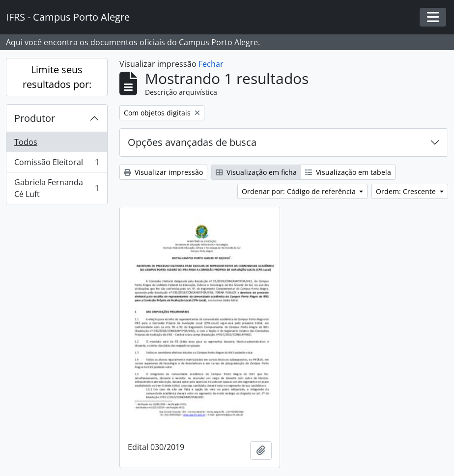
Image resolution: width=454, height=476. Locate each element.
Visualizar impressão (163, 172)
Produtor (35, 118)
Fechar (211, 64)
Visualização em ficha (256, 172)
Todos (26, 142)
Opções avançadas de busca (192, 142)
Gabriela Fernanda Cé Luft (57, 188)
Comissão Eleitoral (57, 164)
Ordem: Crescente (407, 191)
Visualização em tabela (348, 172)
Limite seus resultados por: (57, 77)
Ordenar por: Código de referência (300, 191)
